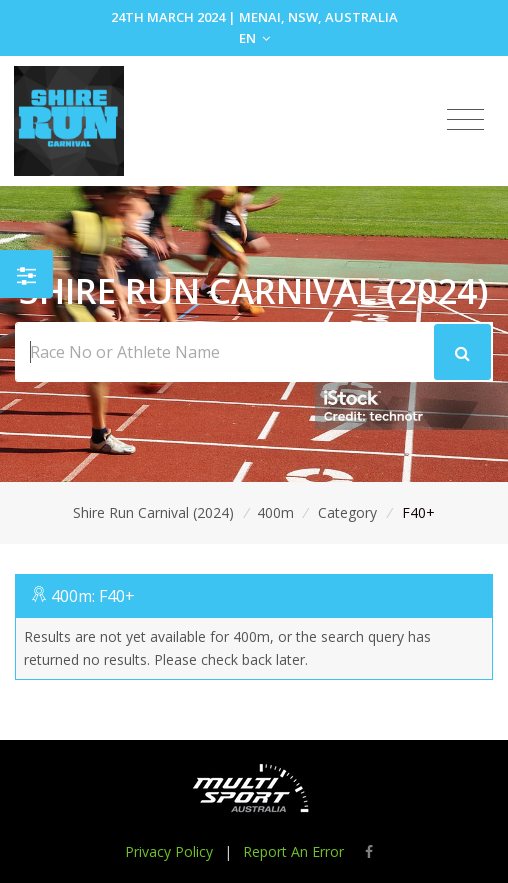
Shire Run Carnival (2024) (153, 512)
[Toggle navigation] (465, 120)
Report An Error (293, 851)
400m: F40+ (93, 596)
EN (254, 38)
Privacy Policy (169, 851)
